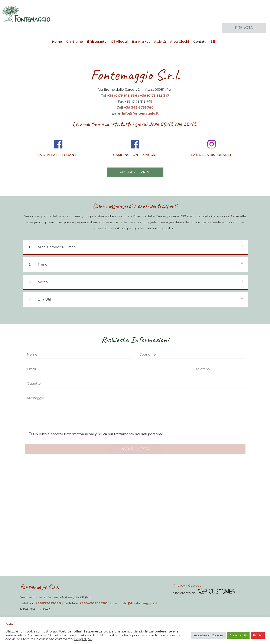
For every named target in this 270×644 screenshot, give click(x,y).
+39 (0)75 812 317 (155, 95)
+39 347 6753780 (139, 107)
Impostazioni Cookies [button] (208, 635)
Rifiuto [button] (258, 635)
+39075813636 (48, 603)
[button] (135, 249)
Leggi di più (83, 639)
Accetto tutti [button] (238, 635)
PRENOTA (244, 28)
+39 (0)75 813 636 (122, 95)
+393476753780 (94, 603)
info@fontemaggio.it (140, 113)
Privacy (179, 585)
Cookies (195, 585)
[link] (58, 149)
